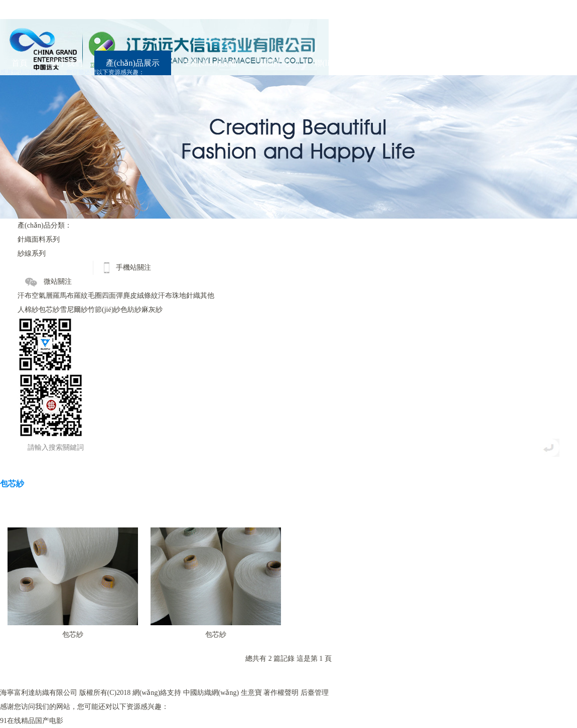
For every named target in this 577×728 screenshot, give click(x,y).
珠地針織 (186, 296)
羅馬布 (63, 296)
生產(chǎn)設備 (209, 63)
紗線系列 (32, 253)
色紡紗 (131, 310)
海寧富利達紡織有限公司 (39, 693)
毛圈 (95, 296)
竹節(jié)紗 (104, 310)
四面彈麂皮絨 (123, 296)
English (399, 63)
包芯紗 (49, 310)
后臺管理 (315, 693)
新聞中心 (275, 63)
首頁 (20, 63)
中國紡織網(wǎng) (211, 693)
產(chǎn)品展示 (133, 63)
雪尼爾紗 (74, 310)
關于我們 (67, 63)
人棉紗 (28, 310)
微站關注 (58, 282)
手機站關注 (133, 267)
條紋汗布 (158, 296)
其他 (207, 296)
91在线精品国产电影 (32, 721)
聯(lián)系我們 (339, 63)
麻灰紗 (152, 310)
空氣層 (42, 296)
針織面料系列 (39, 239)
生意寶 (251, 693)
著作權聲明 (281, 693)
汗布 (25, 296)
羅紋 (81, 296)
